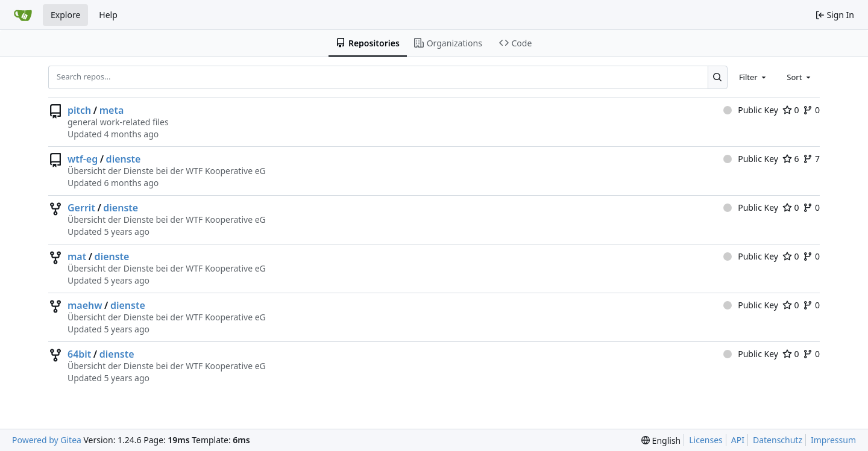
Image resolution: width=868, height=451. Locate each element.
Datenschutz (778, 440)
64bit (79, 354)
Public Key (751, 110)
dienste (124, 159)
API (738, 440)
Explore (65, 15)
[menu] (661, 440)
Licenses (706, 440)
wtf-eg (83, 159)
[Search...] (718, 77)
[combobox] (753, 77)
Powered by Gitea (47, 440)
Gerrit (81, 208)
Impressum (833, 440)
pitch (79, 110)
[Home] (23, 15)
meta (112, 110)
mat (77, 257)
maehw (85, 305)
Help (108, 15)
